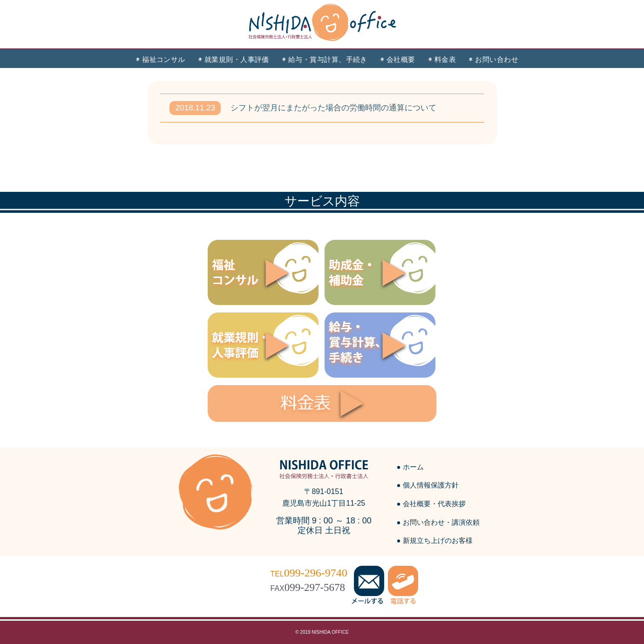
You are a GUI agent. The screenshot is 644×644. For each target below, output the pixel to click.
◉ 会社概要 (398, 59)
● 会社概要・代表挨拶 (431, 504)
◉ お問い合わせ (494, 59)
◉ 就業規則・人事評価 (234, 59)
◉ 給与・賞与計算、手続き (325, 59)
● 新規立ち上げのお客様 (435, 540)
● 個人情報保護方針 (428, 485)
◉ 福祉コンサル (161, 59)
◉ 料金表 (442, 59)
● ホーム (410, 467)
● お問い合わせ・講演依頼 (438, 522)
